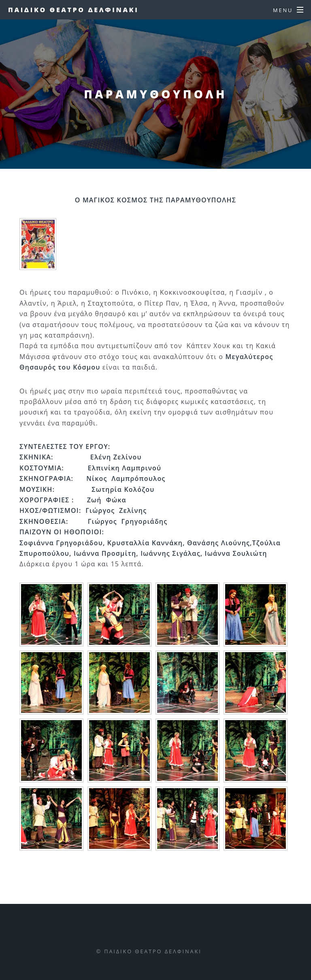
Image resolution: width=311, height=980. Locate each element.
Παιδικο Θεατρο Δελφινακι (73, 10)
